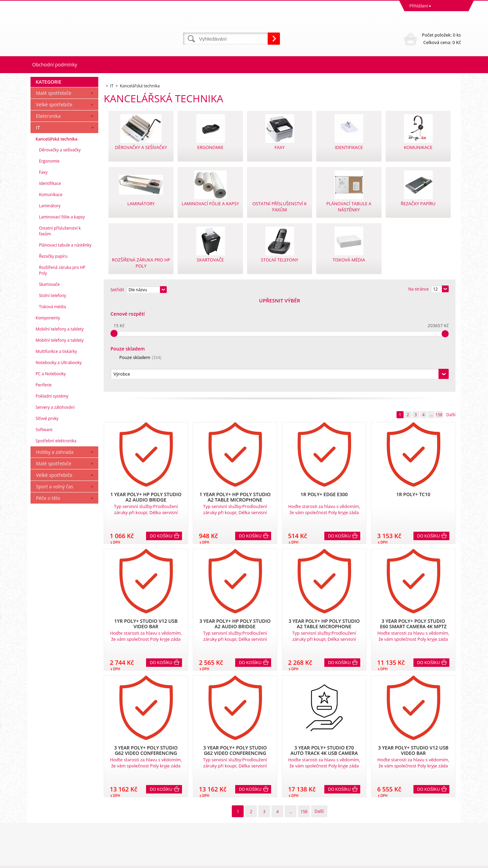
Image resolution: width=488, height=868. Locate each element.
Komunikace (51, 287)
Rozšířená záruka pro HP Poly (62, 362)
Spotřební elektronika (56, 533)
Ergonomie (49, 253)
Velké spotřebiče (54, 197)
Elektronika (48, 208)
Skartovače (49, 376)
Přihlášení (419, 6)
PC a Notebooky (51, 466)
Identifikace (50, 276)
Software (44, 522)
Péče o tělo (48, 590)
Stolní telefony (53, 388)
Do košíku (161, 444)
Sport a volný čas (55, 579)
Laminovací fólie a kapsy (62, 309)
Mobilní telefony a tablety (60, 421)
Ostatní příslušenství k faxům (60, 323)
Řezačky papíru (53, 348)
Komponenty (48, 410)
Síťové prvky (47, 511)
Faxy (43, 264)
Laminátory (50, 298)
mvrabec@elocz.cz (263, 835)
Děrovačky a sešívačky (60, 242)
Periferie (44, 477)
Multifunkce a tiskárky (56, 443)
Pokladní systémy (52, 488)
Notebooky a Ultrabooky (59, 455)
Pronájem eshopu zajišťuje (409, 861)
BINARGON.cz (448, 861)
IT (38, 220)
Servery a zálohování (55, 499)
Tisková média (53, 399)
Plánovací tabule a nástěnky (65, 337)
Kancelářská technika (56, 231)
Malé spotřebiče (54, 185)
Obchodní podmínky (55, 65)
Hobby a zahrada (55, 544)
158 (439, 323)
